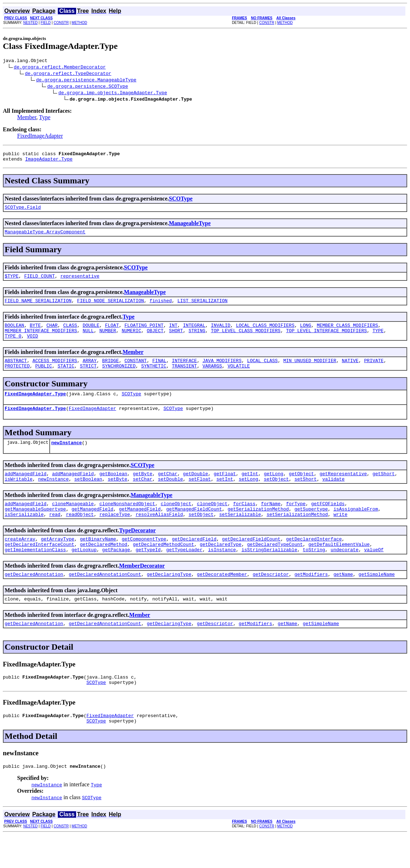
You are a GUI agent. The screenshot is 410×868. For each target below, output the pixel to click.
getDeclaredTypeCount (275, 568)
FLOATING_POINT (144, 334)
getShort (384, 491)
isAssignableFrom (356, 529)
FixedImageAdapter (40, 137)
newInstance (66, 458)
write (341, 535)
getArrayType (57, 561)
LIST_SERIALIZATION (202, 308)
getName (343, 600)
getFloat (225, 491)
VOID (32, 346)
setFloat (200, 497)
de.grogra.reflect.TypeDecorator (68, 74)
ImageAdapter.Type (49, 162)
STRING (197, 340)
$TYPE (12, 282)
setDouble (170, 497)
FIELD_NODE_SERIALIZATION (111, 308)
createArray (20, 561)
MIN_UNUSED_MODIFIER (310, 372)
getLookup (84, 574)
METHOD (79, 23)
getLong (274, 491)
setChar (143, 497)
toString (314, 574)
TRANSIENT (184, 379)
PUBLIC (44, 379)
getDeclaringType (169, 600)
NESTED (31, 23)
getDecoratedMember (222, 600)
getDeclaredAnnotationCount (105, 600)
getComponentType (144, 561)
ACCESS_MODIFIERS (55, 372)
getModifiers (311, 600)
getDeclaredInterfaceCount (39, 568)
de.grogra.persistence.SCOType (87, 87)
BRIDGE (111, 372)
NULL (88, 340)
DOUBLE (91, 334)
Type (45, 118)
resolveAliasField (159, 535)
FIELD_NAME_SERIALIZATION (38, 308)
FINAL (159, 372)
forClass (244, 523)
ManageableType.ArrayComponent (45, 237)
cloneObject (176, 523)
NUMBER (108, 340)
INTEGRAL (194, 334)
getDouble (195, 491)
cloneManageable (73, 523)
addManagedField (26, 491)
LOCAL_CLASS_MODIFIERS (265, 334)
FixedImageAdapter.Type (35, 407)
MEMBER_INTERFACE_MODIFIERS (41, 340)
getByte (143, 491)
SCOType (181, 202)
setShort (305, 497)
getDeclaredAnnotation (34, 600)
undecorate (345, 574)
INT (173, 334)
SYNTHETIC (154, 379)
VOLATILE (239, 379)
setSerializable (240, 535)
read (55, 535)
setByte (118, 497)
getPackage (116, 574)
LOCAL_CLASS (262, 372)
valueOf (374, 574)
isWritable (19, 497)
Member (27, 118)
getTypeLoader (184, 574)
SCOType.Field (23, 211)
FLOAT (112, 334)
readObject (80, 535)
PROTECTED (17, 379)
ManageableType (190, 227)
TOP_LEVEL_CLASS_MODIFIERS (246, 340)
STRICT (88, 379)
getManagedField (92, 529)
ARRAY (89, 372)
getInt (250, 491)
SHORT (176, 340)
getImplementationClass (35, 574)
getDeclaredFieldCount (251, 561)
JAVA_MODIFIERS (222, 372)
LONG (306, 334)
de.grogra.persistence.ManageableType (86, 81)
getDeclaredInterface (314, 561)
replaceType (115, 535)
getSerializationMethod (258, 529)
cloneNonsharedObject (127, 523)
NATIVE (350, 372)
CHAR (52, 334)
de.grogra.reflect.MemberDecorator (60, 68)
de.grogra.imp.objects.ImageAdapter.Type (112, 93)
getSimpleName (377, 600)
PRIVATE (374, 372)
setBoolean (88, 497)
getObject (301, 491)
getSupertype (311, 529)
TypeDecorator (137, 552)
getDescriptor (271, 600)
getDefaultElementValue (339, 568)
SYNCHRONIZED (119, 379)
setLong (248, 497)
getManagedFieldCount (194, 529)
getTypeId (148, 574)
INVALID (221, 334)
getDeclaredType (221, 568)
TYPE (378, 340)
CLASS (70, 334)
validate (333, 497)
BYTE (35, 334)
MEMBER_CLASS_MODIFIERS (347, 334)
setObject (276, 497)
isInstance (222, 574)
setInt (225, 497)
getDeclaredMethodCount (164, 568)
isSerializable (24, 535)
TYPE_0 (13, 346)
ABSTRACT (16, 372)
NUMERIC (132, 340)
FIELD (46, 23)
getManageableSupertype (35, 529)
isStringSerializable (269, 574)
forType (296, 523)
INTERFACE (184, 372)
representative (80, 282)
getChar (168, 491)
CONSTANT (135, 372)
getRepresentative (343, 491)
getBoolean (113, 491)
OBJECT (155, 340)
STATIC (66, 379)
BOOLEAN (14, 334)
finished (161, 308)
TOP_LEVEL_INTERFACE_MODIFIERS (326, 340)
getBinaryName (98, 561)
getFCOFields (328, 523)
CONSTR (61, 23)
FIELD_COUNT (40, 282)
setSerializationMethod (297, 535)
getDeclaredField (194, 561)
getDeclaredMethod (104, 568)
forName (271, 523)
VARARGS (212, 379)
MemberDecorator (142, 590)
